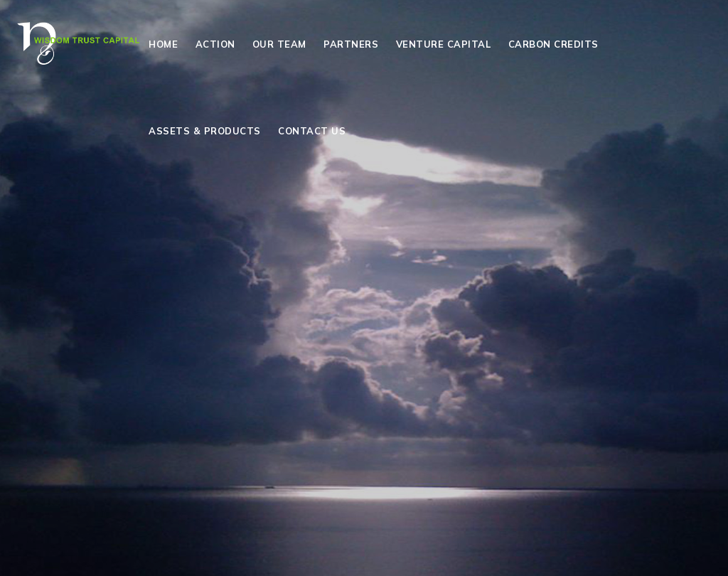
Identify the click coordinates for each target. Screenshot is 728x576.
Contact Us (312, 131)
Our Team (279, 44)
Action (215, 44)
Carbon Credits (553, 44)
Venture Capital (444, 44)
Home (163, 44)
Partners (351, 44)
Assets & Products (205, 131)
